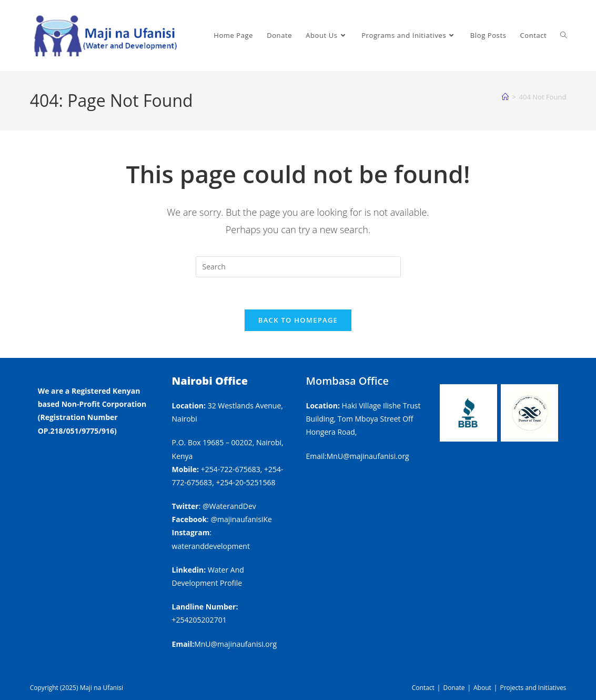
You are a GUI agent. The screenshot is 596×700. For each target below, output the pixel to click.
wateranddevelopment (211, 546)
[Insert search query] (298, 267)
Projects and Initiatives (533, 688)
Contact (423, 688)
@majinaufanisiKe (241, 519)
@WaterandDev (229, 506)
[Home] (505, 97)
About (482, 688)
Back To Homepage (298, 320)
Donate (454, 688)
